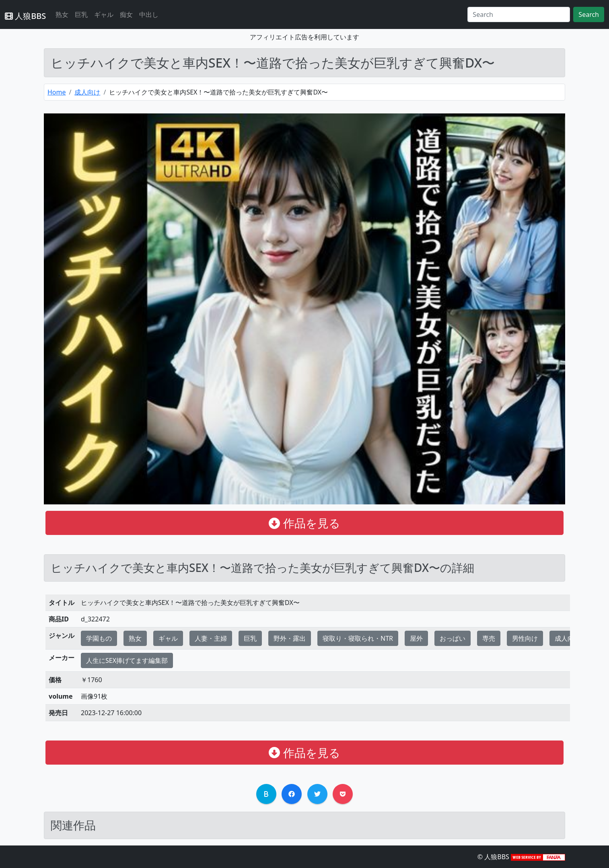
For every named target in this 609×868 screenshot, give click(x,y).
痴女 (126, 14)
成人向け (87, 92)
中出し (149, 14)
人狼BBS (25, 16)
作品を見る (304, 523)
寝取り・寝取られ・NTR (358, 638)
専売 (489, 638)
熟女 (62, 14)
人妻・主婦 (211, 638)
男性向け (525, 638)
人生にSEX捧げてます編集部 (127, 660)
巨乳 (81, 14)
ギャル (104, 14)
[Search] (519, 14)
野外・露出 (290, 638)
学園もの (99, 638)
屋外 (416, 638)
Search (589, 14)
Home (57, 92)
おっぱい (453, 638)
